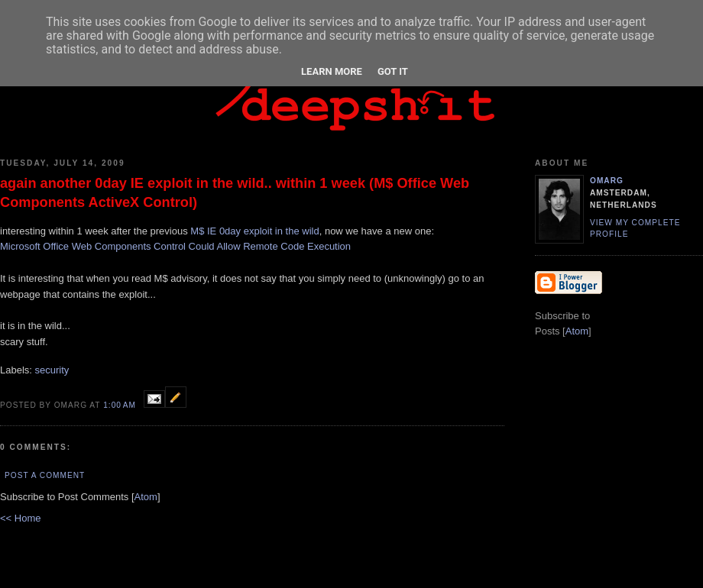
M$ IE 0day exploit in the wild (254, 231)
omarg (607, 181)
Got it (393, 71)
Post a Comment (45, 475)
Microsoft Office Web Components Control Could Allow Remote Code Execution (175, 246)
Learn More (332, 71)
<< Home (20, 518)
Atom (146, 497)
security (52, 370)
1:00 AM (121, 405)
